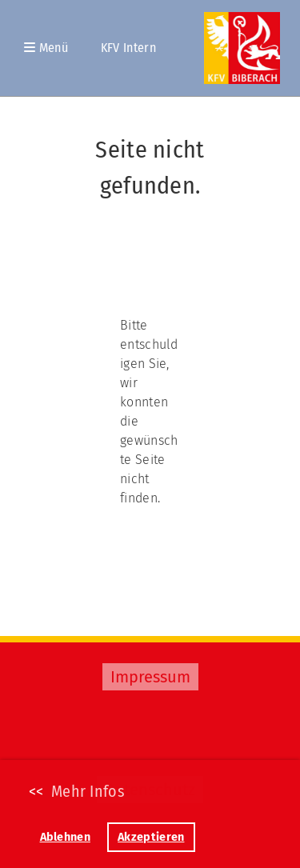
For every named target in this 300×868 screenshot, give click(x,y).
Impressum (150, 677)
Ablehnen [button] (65, 837)
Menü (46, 48)
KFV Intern (128, 48)
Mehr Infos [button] (88, 791)
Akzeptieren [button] (151, 837)
